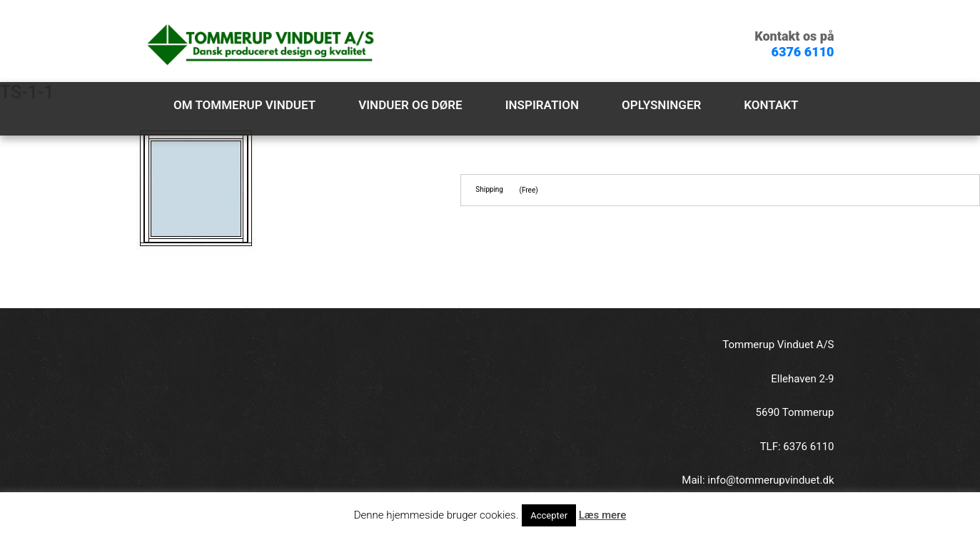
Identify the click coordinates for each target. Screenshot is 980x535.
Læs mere (603, 515)
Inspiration (542, 105)
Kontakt (771, 105)
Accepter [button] (549, 515)
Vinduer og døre (410, 105)
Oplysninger (661, 105)
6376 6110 (803, 52)
